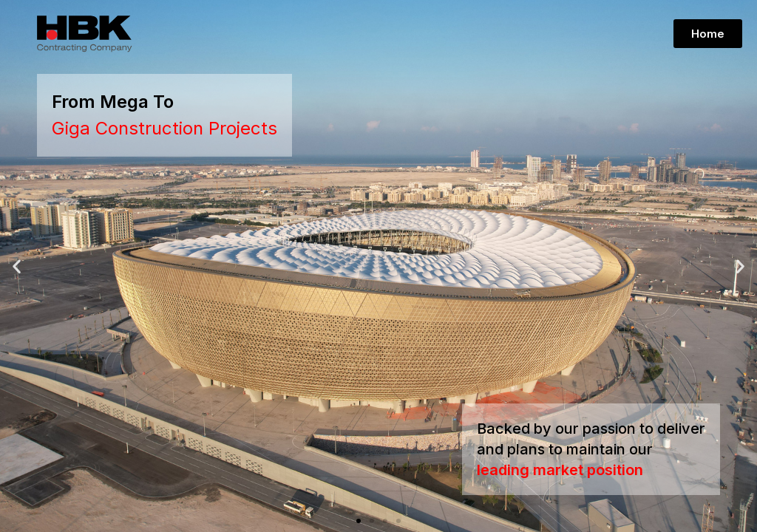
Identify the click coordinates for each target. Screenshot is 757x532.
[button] (359, 521)
